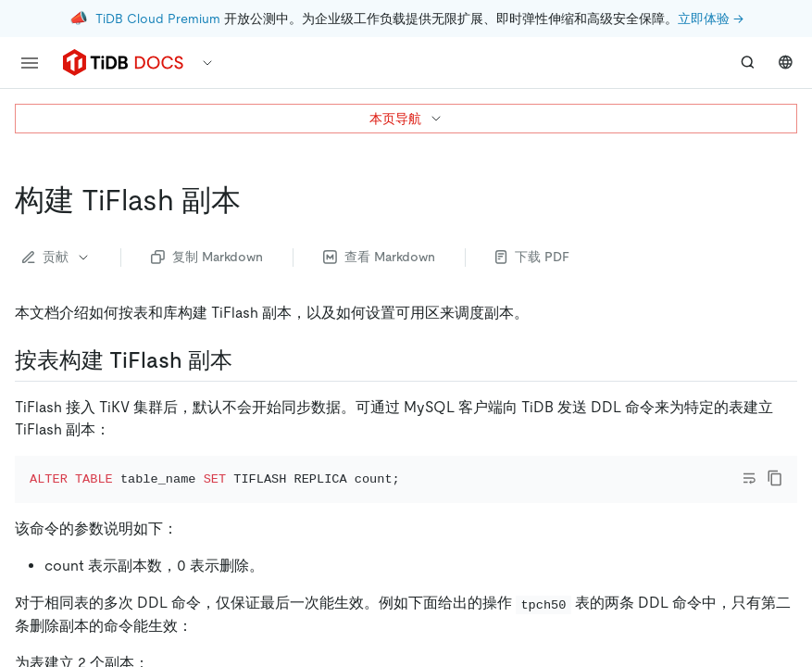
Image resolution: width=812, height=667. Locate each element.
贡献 (56, 257)
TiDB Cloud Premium (158, 19)
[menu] (30, 63)
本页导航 (406, 119)
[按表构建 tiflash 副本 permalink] (247, 360)
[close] (776, 560)
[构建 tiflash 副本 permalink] (256, 200)
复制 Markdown (207, 257)
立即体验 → (711, 19)
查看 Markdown (379, 257)
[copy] (775, 478)
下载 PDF (532, 257)
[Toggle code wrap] (749, 478)
